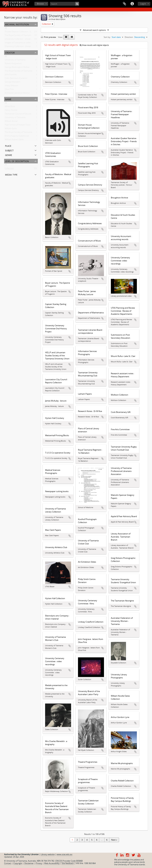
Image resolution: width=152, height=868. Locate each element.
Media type (11, 174)
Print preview (48, 37)
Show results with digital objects (94, 45)
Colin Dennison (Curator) (16, 79)
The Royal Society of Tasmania (18, 71)
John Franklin (11, 75)
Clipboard (124, 4)
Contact (8, 863)
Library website (48, 854)
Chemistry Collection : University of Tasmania (25, 47)
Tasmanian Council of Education (19, 114)
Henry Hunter (11, 111)
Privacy (39, 863)
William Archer (11, 122)
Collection (9, 169)
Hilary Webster (11, 86)
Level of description (17, 161)
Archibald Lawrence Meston (17, 94)
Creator (10, 52)
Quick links (132, 4)
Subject (9, 150)
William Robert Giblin (14, 140)
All (6, 29)
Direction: (129, 37)
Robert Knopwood (13, 64)
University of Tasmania (15, 60)
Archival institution (17, 24)
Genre (9, 155)
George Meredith (12, 82)
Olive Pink (9, 90)
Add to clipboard (70, 64)
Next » (114, 840)
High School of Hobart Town (18, 125)
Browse (40, 4)
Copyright (18, 863)
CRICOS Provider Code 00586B (69, 861)
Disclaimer (29, 863)
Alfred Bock (10, 107)
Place (8, 146)
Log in (143, 4)
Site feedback (68, 863)
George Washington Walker (17, 68)
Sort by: (107, 37)
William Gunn (11, 129)
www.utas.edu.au (64, 854)
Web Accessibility (52, 863)
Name (8, 99)
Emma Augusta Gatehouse (17, 136)
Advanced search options (94, 30)
